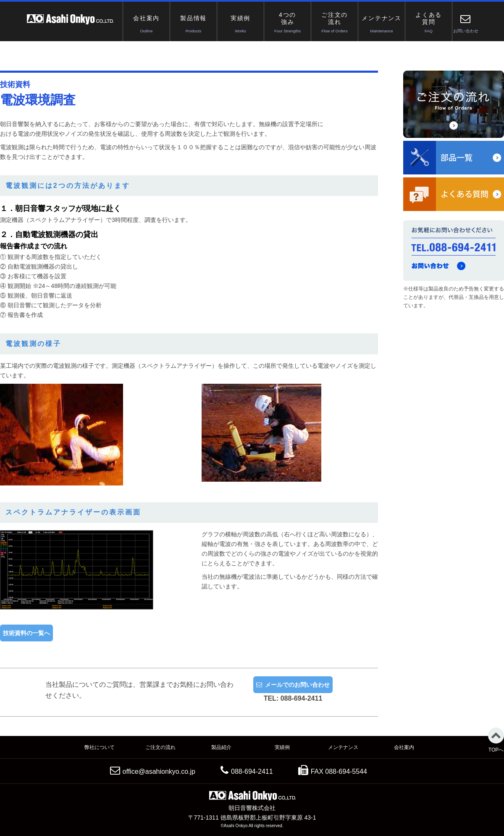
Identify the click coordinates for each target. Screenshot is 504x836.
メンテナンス (343, 747)
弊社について (100, 747)
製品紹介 (221, 747)
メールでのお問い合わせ (297, 685)
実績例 (282, 747)
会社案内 (404, 747)
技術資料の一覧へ (26, 633)
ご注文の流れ (160, 747)
